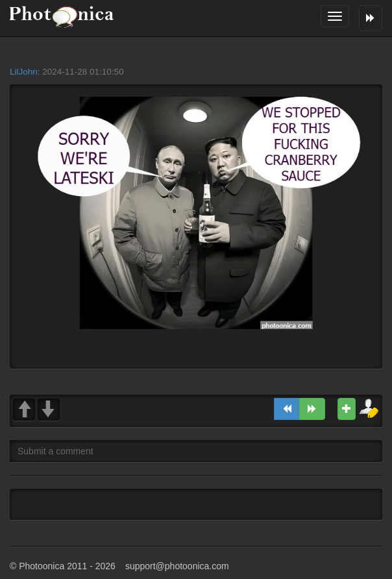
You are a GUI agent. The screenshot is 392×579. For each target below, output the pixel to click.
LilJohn (24, 72)
